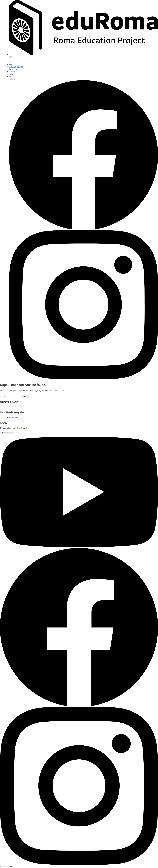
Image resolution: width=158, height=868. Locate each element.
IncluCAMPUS (14, 407)
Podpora (12, 79)
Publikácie (13, 72)
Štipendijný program (16, 67)
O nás (11, 62)
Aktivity (12, 64)
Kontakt (12, 74)
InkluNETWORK (14, 69)
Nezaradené (13, 417)
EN (10, 77)
